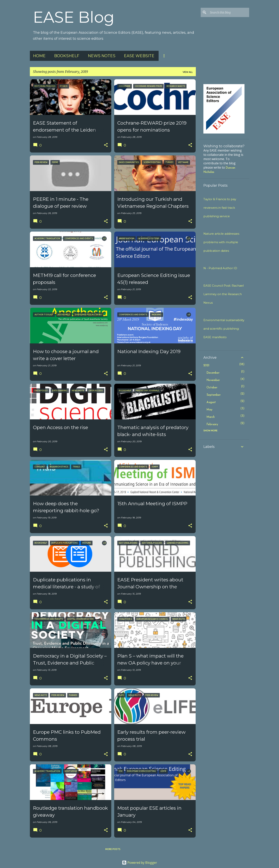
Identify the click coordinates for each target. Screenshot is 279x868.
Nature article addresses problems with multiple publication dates (221, 242)
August (211, 402)
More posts (113, 849)
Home (39, 56)
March (211, 417)
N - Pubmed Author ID (220, 268)
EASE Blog (74, 17)
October (212, 388)
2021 (206, 366)
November (213, 380)
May (209, 410)
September (214, 395)
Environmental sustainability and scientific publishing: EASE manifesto (224, 329)
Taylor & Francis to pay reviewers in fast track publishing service (220, 208)
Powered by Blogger (139, 863)
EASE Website (139, 56)
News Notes (102, 56)
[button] (106, 145)
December (213, 373)
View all (188, 72)
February (212, 425)
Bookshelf (67, 56)
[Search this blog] (229, 12)
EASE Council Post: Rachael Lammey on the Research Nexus (224, 294)
